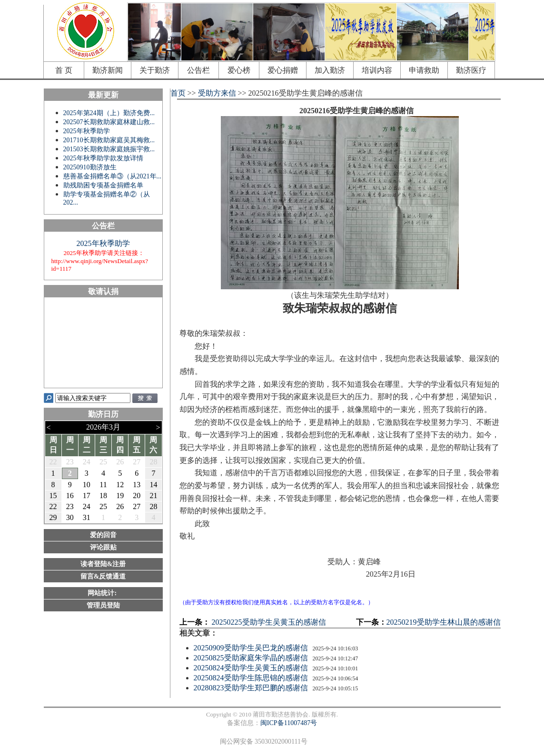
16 (70, 496)
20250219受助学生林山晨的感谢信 (444, 622)
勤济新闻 (108, 70)
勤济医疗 (471, 70)
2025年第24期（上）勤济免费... (109, 113)
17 (87, 496)
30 (70, 517)
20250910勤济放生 (90, 167)
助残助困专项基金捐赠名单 (103, 185)
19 (120, 496)
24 (87, 462)
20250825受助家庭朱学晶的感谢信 (251, 658)
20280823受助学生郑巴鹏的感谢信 (251, 688)
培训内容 (377, 70)
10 (87, 485)
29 (53, 517)
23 (70, 462)
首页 (177, 93)
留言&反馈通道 (103, 576)
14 (153, 485)
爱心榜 (239, 70)
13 (137, 485)
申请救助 (424, 70)
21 (153, 496)
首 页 (64, 70)
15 (53, 496)
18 (103, 496)
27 (137, 462)
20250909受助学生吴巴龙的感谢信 (251, 648)
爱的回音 (103, 535)
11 (103, 485)
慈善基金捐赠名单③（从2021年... (113, 176)
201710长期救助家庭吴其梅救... (109, 140)
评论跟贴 (103, 547)
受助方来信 (217, 93)
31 (87, 517)
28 (153, 462)
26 (120, 462)
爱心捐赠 (283, 70)
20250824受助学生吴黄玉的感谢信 (251, 668)
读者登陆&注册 (103, 564)
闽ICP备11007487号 (289, 723)
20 (137, 496)
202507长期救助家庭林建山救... (109, 122)
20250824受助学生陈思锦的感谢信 (251, 678)
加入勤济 (330, 70)
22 (53, 462)
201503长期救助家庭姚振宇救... (109, 149)
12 (120, 485)
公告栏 (198, 70)
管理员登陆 (103, 605)
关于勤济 (155, 70)
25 (103, 462)
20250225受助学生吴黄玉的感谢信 (269, 622)
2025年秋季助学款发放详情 (103, 158)
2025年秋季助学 (87, 131)
